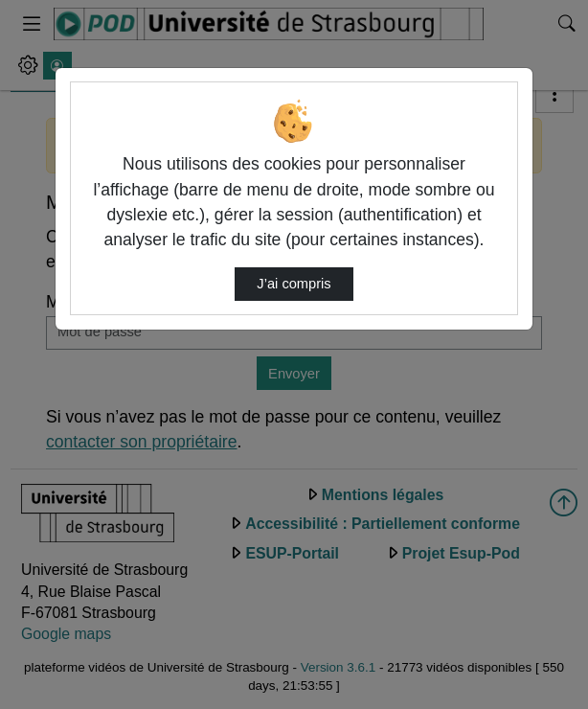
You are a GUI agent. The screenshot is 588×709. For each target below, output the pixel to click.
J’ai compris (294, 284)
